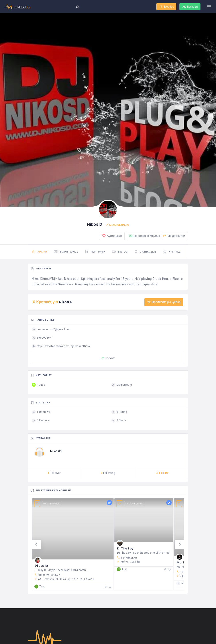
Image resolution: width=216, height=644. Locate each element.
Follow (162, 473)
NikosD (56, 451)
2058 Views (134, 504)
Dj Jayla (41, 566)
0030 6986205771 (48, 576)
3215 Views (52, 504)
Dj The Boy (125, 549)
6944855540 (127, 558)
